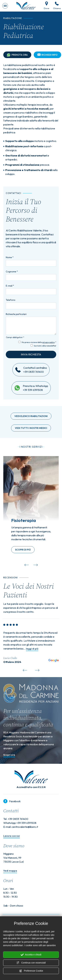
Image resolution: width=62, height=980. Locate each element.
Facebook (12, 801)
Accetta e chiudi (31, 955)
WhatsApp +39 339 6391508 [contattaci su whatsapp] (20, 823)
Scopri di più (23, 550)
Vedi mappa (10, 871)
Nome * (10, 257)
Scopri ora (9, 755)
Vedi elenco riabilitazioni (31, 416)
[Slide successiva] (36, 564)
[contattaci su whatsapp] (17, 388)
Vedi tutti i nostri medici (31, 428)
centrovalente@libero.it (25, 827)
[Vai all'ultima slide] (27, 564)
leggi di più (32, 649)
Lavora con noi (12, 836)
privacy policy (49, 342)
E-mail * (10, 286)
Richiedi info (47, 55)
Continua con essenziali (31, 963)
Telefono (11, 300)
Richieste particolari (16, 314)
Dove (47, 6)
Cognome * (12, 272)
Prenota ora (17, 55)
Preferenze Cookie (31, 971)
